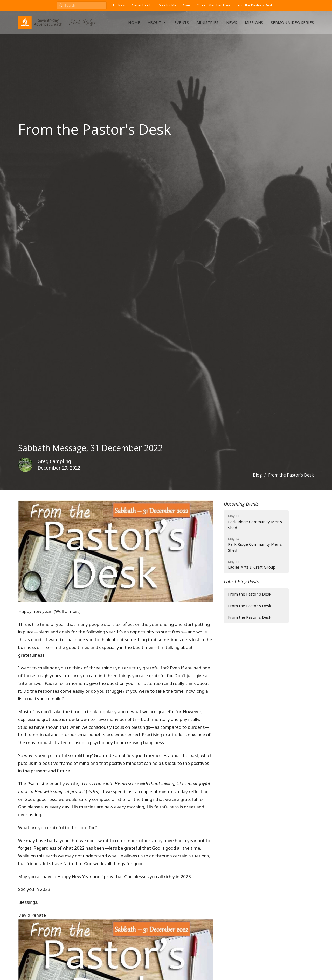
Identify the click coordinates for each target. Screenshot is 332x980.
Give (186, 5)
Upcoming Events (241, 504)
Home (134, 22)
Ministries (208, 22)
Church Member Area (213, 5)
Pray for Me (167, 5)
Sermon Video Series (292, 22)
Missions (254, 22)
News (232, 22)
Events (182, 22)
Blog (257, 475)
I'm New (119, 5)
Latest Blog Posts (241, 582)
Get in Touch (142, 5)
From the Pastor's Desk (255, 5)
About (157, 22)
